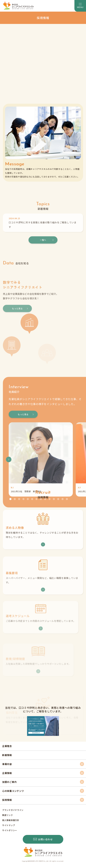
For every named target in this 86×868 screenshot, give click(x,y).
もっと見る (23, 461)
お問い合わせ (45, 839)
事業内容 (7, 764)
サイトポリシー (10, 830)
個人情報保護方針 (11, 820)
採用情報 (7, 800)
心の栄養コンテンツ (13, 791)
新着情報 (7, 755)
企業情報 (7, 773)
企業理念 (7, 746)
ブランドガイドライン (13, 810)
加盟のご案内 (9, 782)
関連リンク (8, 815)
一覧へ (43, 261)
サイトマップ (9, 825)
